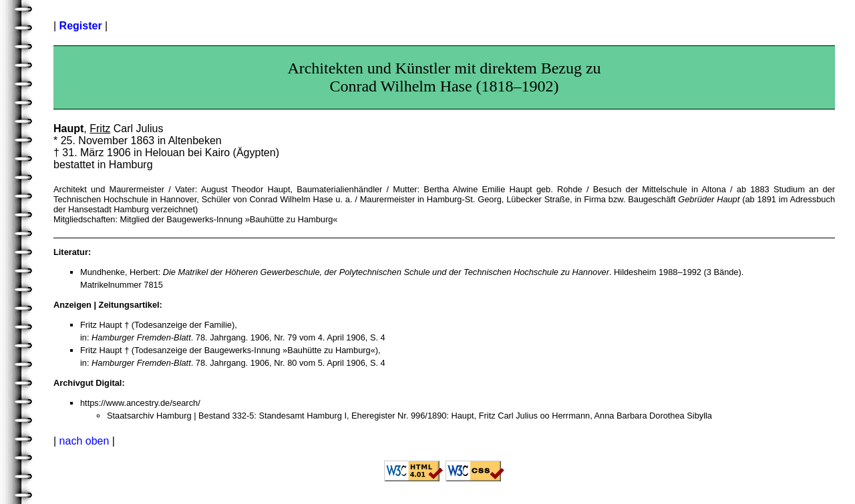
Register (81, 26)
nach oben (84, 441)
